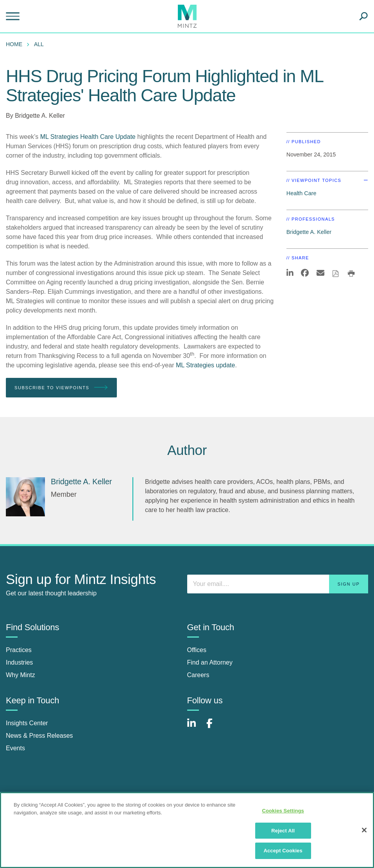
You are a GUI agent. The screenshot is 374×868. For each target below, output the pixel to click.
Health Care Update (108, 137)
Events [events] (15, 748)
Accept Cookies (283, 851)
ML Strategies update (206, 365)
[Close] (364, 830)
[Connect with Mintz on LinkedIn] (195, 727)
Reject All (283, 831)
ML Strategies (59, 137)
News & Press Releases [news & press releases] (39, 736)
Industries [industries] (19, 662)
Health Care (302, 193)
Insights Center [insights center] (27, 723)
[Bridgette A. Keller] (25, 497)
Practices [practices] (19, 650)
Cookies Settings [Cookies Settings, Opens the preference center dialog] (283, 811)
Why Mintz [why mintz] (21, 675)
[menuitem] (16, 44)
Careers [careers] (198, 675)
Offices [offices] (197, 650)
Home (14, 44)
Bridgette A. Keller (40, 116)
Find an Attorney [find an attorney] (210, 662)
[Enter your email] (278, 584)
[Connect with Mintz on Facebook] (214, 727)
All (39, 44)
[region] (187, 830)
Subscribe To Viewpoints (61, 388)
